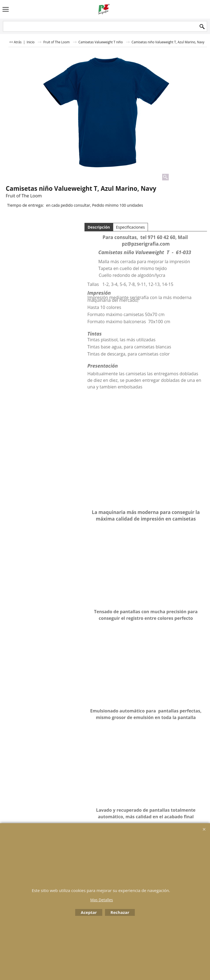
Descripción (99, 227)
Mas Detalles (102, 900)
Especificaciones (130, 227)
